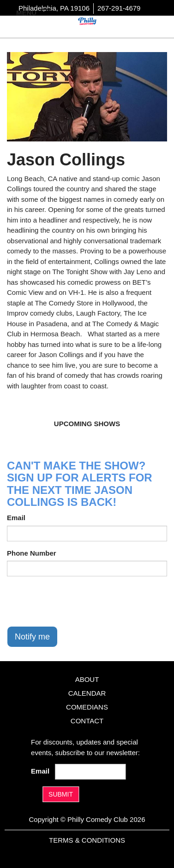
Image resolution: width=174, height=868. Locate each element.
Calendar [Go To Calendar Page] (87, 693)
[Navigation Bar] (46, 12)
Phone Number (32, 553)
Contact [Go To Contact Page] (87, 721)
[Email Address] (91, 772)
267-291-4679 (119, 8)
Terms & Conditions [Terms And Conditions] (87, 840)
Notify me (32, 637)
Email (16, 518)
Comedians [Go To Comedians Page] (87, 707)
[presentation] (77, 601)
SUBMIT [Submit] (61, 794)
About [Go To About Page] (87, 679)
